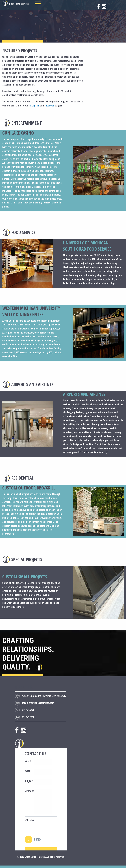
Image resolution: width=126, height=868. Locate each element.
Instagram (34, 106)
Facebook (49, 106)
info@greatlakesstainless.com (38, 703)
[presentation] (58, 824)
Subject (28, 781)
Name (28, 761)
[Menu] (38, 3)
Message (28, 791)
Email (28, 771)
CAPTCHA (28, 820)
